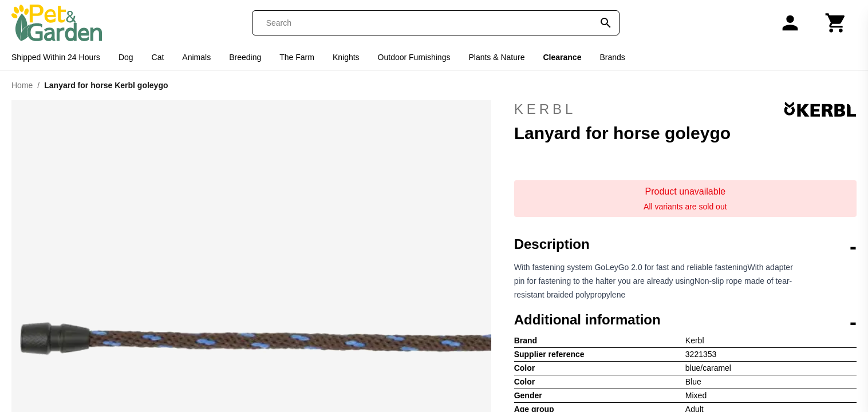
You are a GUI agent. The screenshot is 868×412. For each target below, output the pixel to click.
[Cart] (836, 23)
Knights (346, 57)
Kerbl (685, 109)
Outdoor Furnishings (414, 57)
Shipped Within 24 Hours (56, 57)
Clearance (563, 57)
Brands (612, 57)
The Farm (297, 57)
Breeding (245, 57)
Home (22, 85)
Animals (196, 57)
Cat (158, 57)
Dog (126, 57)
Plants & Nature (496, 57)
